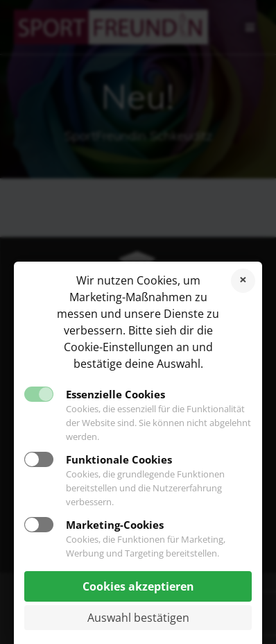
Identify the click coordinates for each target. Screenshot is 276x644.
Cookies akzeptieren (138, 586)
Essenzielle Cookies (115, 394)
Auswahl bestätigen (138, 618)
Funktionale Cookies (119, 459)
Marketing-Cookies (115, 525)
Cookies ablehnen (243, 281)
